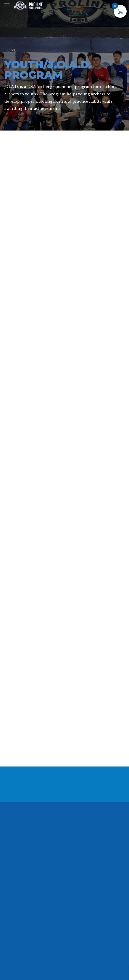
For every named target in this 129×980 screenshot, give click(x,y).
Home (10, 50)
